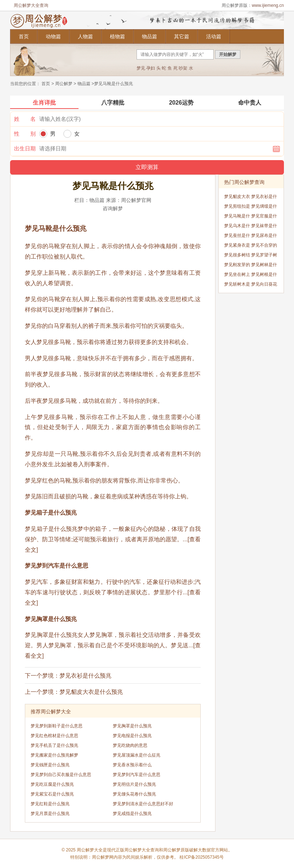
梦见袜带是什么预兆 (264, 227)
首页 (24, 36)
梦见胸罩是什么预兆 (132, 726)
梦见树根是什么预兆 (264, 276)
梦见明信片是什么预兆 (134, 784)
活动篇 (214, 36)
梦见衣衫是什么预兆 (85, 676)
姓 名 (25, 119)
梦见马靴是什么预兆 (237, 217)
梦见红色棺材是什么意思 (54, 736)
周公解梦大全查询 (31, 5)
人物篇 (85, 36)
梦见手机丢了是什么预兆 (54, 745)
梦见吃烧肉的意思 (130, 745)
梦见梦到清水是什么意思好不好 (143, 804)
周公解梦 (64, 84)
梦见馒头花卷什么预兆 (134, 794)
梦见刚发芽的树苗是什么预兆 (237, 266)
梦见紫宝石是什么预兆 (52, 794)
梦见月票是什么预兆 (50, 814)
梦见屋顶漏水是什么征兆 (137, 755)
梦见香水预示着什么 (132, 765)
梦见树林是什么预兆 (264, 266)
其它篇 (182, 36)
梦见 (141, 68)
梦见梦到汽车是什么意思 (137, 775)
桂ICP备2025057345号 (202, 857)
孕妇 (151, 68)
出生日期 (25, 148)
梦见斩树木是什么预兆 (237, 285)
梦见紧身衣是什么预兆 (237, 246)
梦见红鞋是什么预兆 (50, 804)
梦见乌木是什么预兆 (237, 227)
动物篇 (53, 36)
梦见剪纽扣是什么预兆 (237, 208)
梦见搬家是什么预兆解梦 (54, 755)
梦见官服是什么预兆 (264, 217)
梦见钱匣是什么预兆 (50, 765)
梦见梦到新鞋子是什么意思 (57, 726)
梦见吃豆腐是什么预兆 (52, 784)
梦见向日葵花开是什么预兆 (264, 285)
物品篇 (150, 36)
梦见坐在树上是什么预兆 (237, 276)
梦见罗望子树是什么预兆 (264, 256)
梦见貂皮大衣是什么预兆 (91, 692)
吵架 (183, 68)
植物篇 (117, 36)
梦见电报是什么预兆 (132, 736)
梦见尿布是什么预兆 (264, 237)
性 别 (25, 134)
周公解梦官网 (136, 200)
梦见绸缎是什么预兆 (264, 208)
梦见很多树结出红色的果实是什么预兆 (237, 256)
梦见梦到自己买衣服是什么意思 (61, 775)
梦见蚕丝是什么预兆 (237, 237)
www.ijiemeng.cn (268, 5)
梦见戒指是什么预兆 (132, 814)
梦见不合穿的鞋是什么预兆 (264, 246)
